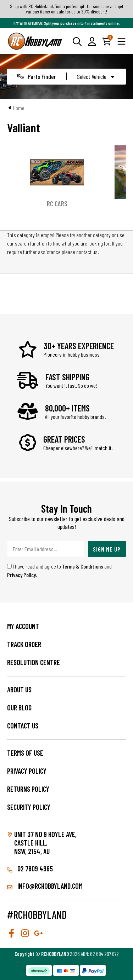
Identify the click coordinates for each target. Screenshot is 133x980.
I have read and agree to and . (59, 570)
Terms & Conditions (83, 566)
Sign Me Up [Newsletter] (107, 549)
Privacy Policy (21, 575)
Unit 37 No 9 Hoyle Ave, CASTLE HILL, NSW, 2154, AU (45, 843)
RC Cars (57, 203)
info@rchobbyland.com (45, 886)
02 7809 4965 (30, 869)
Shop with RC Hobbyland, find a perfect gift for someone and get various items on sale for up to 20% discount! (67, 9)
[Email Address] (46, 549)
